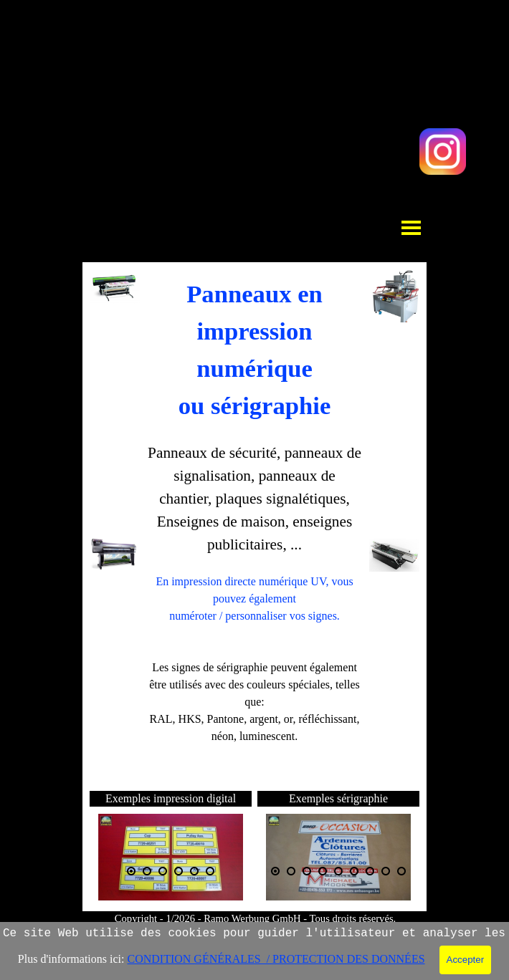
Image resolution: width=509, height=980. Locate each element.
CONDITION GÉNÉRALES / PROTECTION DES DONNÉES (276, 959)
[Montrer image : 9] (401, 871)
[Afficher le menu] (411, 227)
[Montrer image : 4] (179, 871)
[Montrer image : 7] (370, 871)
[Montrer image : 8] (386, 871)
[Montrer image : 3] (163, 871)
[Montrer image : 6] (210, 871)
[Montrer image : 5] (194, 871)
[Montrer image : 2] (147, 871)
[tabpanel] (255, 527)
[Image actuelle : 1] (131, 871)
